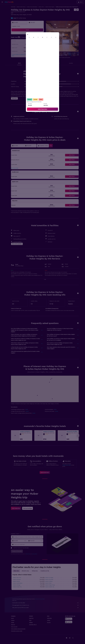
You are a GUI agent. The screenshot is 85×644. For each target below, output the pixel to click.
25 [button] (28, 48)
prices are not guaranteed (40, 599)
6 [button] (34, 38)
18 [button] (28, 44)
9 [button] (21, 41)
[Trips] (2, 18)
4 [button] (28, 38)
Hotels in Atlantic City (50, 587)
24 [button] (24, 48)
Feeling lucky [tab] (35, 571)
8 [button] (40, 38)
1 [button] (40, 35)
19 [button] (31, 44)
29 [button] (40, 48)
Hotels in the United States (32, 7)
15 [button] (40, 41)
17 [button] (24, 44)
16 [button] (21, 44)
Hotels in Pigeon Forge (50, 585)
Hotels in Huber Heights (50, 7)
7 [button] (37, 38)
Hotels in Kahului (16, 581)
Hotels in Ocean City (17, 587)
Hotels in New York (17, 578)
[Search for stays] (2, 9)
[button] (2, 2)
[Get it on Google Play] (69, 619)
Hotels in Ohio (41, 7)
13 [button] (34, 41)
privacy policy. (35, 554)
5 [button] (31, 38)
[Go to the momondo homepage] (9, 2)
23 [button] (21, 48)
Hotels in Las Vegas (49, 578)
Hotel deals (13, 7)
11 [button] (28, 41)
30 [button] (21, 51)
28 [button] (37, 48)
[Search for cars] (2, 12)
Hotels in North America (21, 7)
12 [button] (31, 41)
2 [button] (21, 38)
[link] (45, 472)
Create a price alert (67, 465)
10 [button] (24, 41)
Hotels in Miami (48, 583)
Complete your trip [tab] (45, 571)
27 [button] (34, 48)
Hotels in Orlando (49, 581)
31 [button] (24, 51)
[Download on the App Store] (69, 622)
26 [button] (31, 48)
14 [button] (37, 41)
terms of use (28, 554)
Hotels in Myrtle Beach (18, 583)
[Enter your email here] (28, 544)
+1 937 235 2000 (15, 16)
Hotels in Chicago (17, 585)
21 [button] (37, 44)
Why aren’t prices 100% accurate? (45, 608)
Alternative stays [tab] (25, 571)
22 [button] (40, 44)
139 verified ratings (21, 18)
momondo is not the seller (45, 603)
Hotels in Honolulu (17, 579)
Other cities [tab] (16, 571)
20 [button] (34, 44)
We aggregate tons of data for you (45, 605)
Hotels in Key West (49, 579)
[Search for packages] (2, 14)
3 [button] (24, 38)
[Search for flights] (2, 6)
